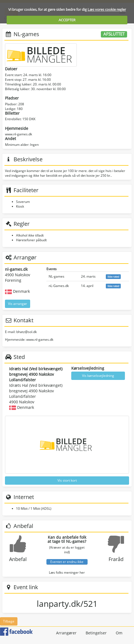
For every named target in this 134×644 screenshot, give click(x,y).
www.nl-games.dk (19, 134)
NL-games (57, 276)
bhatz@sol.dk (27, 332)
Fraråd (116, 559)
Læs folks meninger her (67, 572)
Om (119, 633)
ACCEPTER (67, 20)
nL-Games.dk (59, 286)
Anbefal (18, 559)
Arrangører (66, 633)
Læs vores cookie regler (107, 9)
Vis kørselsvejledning (98, 376)
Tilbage (9, 621)
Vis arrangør (18, 304)
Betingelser (96, 633)
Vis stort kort (67, 480)
